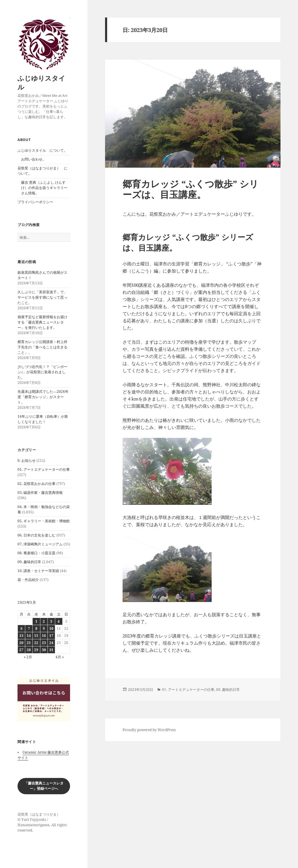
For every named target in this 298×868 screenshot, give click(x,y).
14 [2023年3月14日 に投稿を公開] (29, 636)
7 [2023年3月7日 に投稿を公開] (29, 628)
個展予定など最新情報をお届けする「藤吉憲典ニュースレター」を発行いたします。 (42, 322)
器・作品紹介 (28, 580)
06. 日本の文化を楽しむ (37, 535)
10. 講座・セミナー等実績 (38, 571)
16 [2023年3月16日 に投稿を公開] (44, 636)
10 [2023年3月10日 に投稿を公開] (51, 628)
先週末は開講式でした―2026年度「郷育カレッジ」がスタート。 (43, 397)
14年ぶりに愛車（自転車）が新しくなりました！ (43, 419)
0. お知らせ (27, 461)
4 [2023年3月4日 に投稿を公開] (59, 621)
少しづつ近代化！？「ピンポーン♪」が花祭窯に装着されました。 (42, 372)
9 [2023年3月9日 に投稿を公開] (44, 628)
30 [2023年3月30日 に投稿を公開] (44, 650)
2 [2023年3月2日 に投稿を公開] (44, 621)
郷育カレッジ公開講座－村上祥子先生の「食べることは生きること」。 (42, 347)
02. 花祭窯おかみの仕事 (37, 484)
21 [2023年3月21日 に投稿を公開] (29, 643)
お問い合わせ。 (34, 159)
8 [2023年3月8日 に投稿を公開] (36, 628)
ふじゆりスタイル (41, 82)
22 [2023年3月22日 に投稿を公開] (36, 643)
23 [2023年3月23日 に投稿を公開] (44, 643)
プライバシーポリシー (35, 202)
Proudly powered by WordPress (149, 730)
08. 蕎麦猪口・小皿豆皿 (37, 553)
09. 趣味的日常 (29, 562)
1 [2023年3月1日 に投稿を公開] (36, 621)
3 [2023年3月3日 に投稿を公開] (51, 621)
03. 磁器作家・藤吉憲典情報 (40, 493)
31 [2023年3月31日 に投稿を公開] (51, 650)
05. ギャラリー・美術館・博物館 (44, 521)
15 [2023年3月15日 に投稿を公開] (36, 636)
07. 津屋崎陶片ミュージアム (40, 544)
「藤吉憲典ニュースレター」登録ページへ (44, 786)
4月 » (60, 657)
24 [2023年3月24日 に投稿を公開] (51, 643)
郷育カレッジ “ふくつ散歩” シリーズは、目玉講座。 (191, 189)
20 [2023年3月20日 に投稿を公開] (21, 643)
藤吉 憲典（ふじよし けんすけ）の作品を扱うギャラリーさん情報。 (44, 188)
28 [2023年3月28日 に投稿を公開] (29, 650)
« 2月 (28, 657)
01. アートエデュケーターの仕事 (44, 469)
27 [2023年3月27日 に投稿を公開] (21, 650)
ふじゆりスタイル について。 (42, 150)
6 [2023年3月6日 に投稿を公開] (22, 628)
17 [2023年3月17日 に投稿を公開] (51, 636)
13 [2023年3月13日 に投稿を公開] (21, 636)
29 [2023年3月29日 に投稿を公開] (36, 650)
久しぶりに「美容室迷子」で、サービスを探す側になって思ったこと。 (42, 297)
